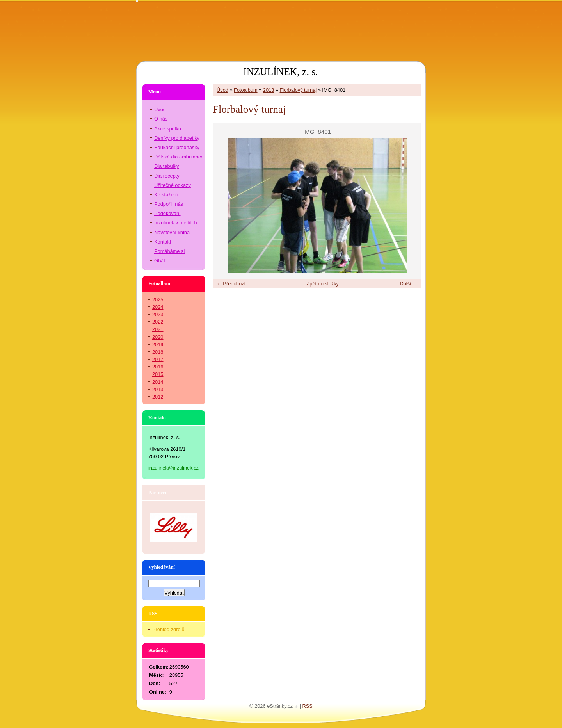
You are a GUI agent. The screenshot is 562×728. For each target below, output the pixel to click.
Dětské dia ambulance (179, 157)
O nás (161, 119)
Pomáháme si (169, 251)
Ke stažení (166, 195)
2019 (158, 344)
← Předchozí (231, 284)
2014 (158, 382)
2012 (158, 397)
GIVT (160, 261)
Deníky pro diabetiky (177, 138)
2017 (158, 359)
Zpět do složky (323, 284)
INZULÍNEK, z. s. (280, 72)
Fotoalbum (245, 90)
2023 (158, 314)
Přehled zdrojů (168, 629)
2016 (158, 367)
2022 (158, 322)
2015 (158, 374)
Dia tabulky (166, 166)
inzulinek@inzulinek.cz (173, 468)
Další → (409, 284)
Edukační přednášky (177, 147)
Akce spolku (168, 129)
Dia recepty (167, 176)
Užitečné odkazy (173, 185)
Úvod (222, 90)
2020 (158, 337)
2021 (158, 329)
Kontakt (163, 242)
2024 (158, 307)
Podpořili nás (169, 204)
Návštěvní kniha (172, 232)
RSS (308, 706)
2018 (158, 352)
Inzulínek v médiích (176, 223)
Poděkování (167, 213)
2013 (269, 90)
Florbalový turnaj (298, 90)
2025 (158, 300)
